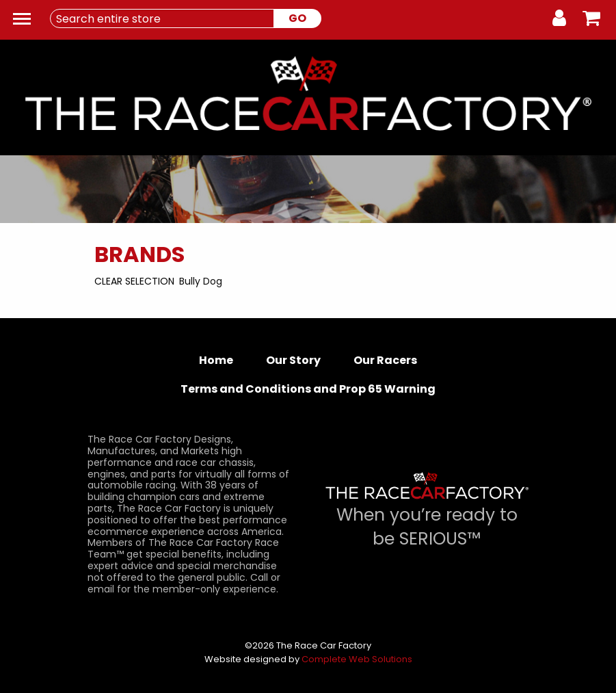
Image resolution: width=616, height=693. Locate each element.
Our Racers (385, 360)
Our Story (293, 360)
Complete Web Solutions (357, 659)
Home (216, 360)
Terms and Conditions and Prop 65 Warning (308, 389)
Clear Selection (134, 281)
